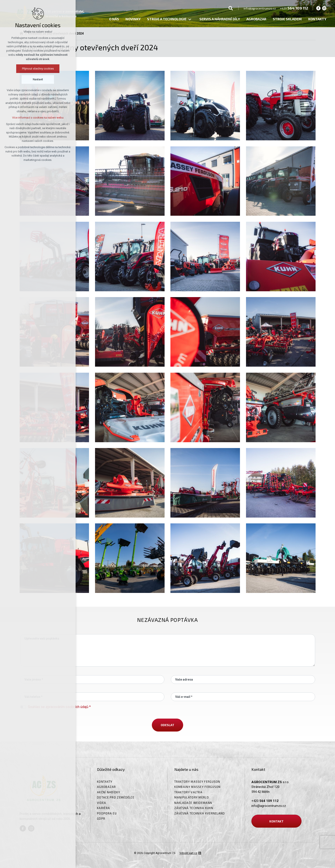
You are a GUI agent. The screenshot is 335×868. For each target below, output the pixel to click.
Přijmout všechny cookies (38, 69)
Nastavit (38, 79)
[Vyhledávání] (231, 8)
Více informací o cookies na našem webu (38, 118)
